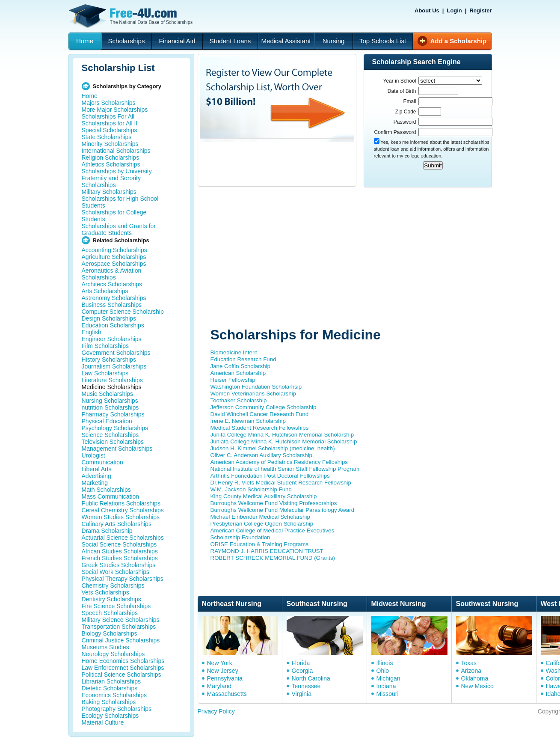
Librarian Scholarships (111, 681)
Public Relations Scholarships (121, 503)
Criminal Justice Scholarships (121, 640)
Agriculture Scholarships (114, 257)
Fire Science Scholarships (116, 606)
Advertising (96, 476)
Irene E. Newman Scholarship (248, 421)
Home (85, 41)
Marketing (95, 483)
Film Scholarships (105, 346)
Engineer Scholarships (112, 339)
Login (454, 10)
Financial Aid (177, 41)
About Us (427, 10)
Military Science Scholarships (121, 620)
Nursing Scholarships (110, 401)
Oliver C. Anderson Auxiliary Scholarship (262, 455)
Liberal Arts (97, 469)
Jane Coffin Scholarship (241, 366)
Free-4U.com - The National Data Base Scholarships (132, 16)
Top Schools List (383, 41)
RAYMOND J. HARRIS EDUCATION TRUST (267, 551)
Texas (469, 663)
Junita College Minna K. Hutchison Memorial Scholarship (282, 435)
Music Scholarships (108, 394)
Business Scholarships (112, 305)
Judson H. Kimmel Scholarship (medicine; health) (273, 448)
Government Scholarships (116, 353)
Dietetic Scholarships (110, 688)
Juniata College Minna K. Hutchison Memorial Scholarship (284, 441)
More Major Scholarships (115, 110)
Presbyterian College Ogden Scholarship (262, 524)
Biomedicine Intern (234, 352)
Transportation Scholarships (119, 627)
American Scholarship (238, 373)
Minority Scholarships (110, 144)
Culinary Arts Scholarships (117, 524)
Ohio (383, 671)
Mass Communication (111, 496)
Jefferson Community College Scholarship (264, 407)
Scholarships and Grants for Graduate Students (119, 229)
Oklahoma (475, 678)
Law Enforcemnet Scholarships (123, 668)
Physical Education (107, 421)
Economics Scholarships (114, 695)
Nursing (334, 41)
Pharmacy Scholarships (113, 414)
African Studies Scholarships (120, 551)
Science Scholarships (110, 435)
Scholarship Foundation (240, 537)
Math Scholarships (106, 490)
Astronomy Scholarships (114, 298)
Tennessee (306, 686)
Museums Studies (105, 647)
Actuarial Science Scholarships (123, 538)
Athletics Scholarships (111, 164)
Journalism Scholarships (114, 366)
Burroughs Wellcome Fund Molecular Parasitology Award (283, 510)
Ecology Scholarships (110, 716)
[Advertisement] (352, 258)
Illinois (385, 663)
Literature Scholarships (112, 380)
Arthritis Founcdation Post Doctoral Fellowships (270, 476)
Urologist (93, 455)
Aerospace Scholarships (114, 264)
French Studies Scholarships (120, 558)
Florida (301, 663)
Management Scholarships (117, 449)
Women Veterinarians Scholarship (253, 394)
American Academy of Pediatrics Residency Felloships (279, 462)
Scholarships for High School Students (120, 202)
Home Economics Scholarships (123, 661)
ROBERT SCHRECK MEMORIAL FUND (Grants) (273, 558)
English (92, 332)
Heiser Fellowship (233, 380)
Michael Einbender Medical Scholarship (260, 517)
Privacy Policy (216, 711)
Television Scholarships (113, 442)
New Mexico (477, 686)
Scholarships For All (108, 116)
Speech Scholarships (110, 613)
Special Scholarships (110, 130)
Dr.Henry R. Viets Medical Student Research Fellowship (281, 483)
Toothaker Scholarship (239, 400)
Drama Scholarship (107, 531)
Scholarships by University (117, 171)
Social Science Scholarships (119, 544)
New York (220, 663)
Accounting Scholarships (114, 250)
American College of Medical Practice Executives (273, 530)
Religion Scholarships (111, 158)
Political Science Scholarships (121, 675)
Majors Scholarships (109, 103)
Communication (102, 462)
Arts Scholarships (105, 291)
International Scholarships (116, 151)
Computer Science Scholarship (123, 312)
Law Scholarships (105, 373)
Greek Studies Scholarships (119, 565)
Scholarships (127, 41)
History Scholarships (109, 360)
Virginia (302, 694)
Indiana (386, 686)
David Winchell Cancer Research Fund (260, 414)
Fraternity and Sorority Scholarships (111, 181)
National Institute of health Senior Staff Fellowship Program (285, 469)
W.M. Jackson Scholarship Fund (251, 489)
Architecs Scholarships (112, 284)
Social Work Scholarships (116, 572)
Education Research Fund (243, 359)
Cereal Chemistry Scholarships (123, 510)
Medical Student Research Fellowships (260, 428)
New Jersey (223, 671)
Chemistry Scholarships (113, 585)
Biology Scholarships (110, 633)
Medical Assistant (286, 41)
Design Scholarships (109, 318)
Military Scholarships (109, 192)
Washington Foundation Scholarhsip (256, 387)
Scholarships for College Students (114, 216)
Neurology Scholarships (113, 654)
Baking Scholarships (109, 702)
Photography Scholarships (117, 709)
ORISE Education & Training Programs (260, 544)
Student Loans (230, 41)
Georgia (302, 671)
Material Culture (103, 722)
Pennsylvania (225, 678)
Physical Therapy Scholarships (123, 579)
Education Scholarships (113, 325)
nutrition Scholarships (110, 407)
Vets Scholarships (105, 592)
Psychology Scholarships (115, 428)
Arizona (471, 671)
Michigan (388, 678)
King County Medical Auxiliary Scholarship (264, 496)
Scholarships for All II (110, 123)
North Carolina (311, 678)
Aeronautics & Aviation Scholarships (112, 274)
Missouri (388, 694)
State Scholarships (107, 137)
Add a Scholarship (459, 41)
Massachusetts (227, 694)
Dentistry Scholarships (111, 599)
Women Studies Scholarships (121, 517)
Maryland (219, 686)
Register (480, 10)
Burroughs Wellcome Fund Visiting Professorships (274, 503)
